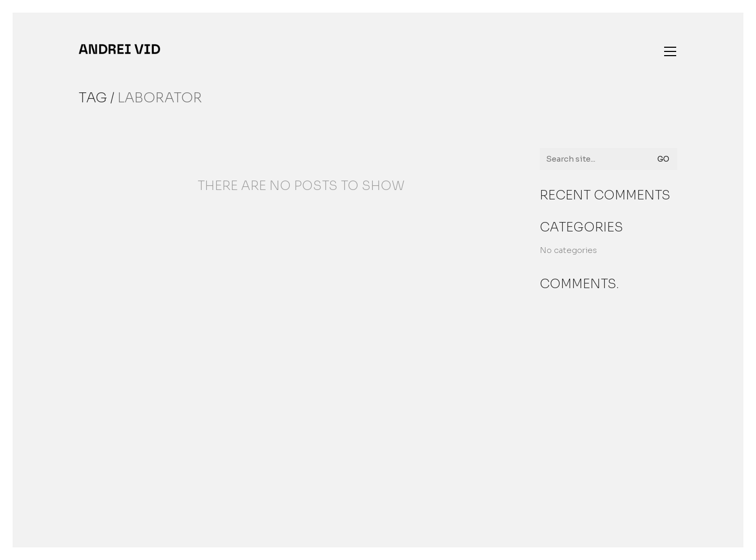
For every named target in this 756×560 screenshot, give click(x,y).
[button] (670, 51)
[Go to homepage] (119, 49)
